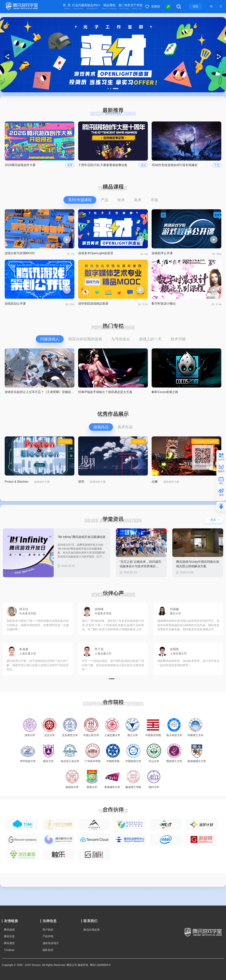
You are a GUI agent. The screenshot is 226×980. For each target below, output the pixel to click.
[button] (108, 89)
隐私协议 (48, 950)
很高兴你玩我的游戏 (85, 339)
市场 (154, 200)
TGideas (9, 950)
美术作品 (125, 427)
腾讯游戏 (9, 930)
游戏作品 (101, 427)
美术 (138, 200)
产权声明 (48, 936)
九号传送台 (121, 339)
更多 (215, 520)
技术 (121, 200)
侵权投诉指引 (51, 943)
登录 (195, 6)
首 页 (67, 7)
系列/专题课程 (80, 200)
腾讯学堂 (9, 936)
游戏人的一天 (150, 339)
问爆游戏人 (50, 339)
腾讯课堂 (9, 943)
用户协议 (48, 930)
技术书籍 (178, 339)
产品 (105, 200)
